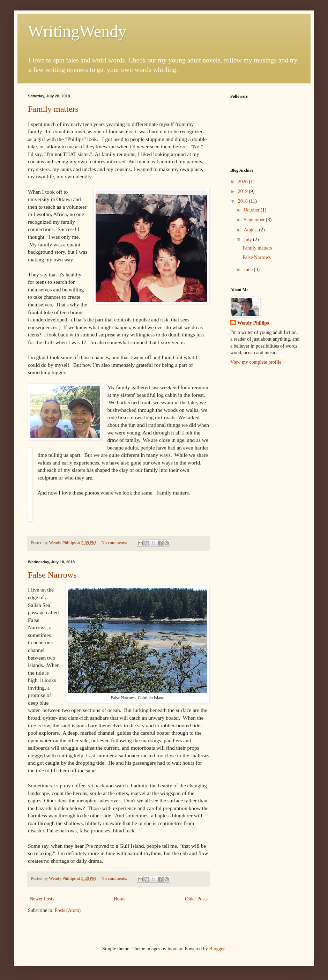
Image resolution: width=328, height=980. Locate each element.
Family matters (53, 109)
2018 (244, 201)
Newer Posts (42, 899)
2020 (244, 182)
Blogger (217, 949)
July (248, 240)
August (251, 230)
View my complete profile (256, 362)
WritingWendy (77, 31)
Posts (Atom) (68, 910)
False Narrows (52, 575)
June (249, 270)
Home (120, 899)
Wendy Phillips (253, 323)
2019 (244, 191)
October (252, 210)
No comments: (115, 543)
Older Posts (196, 899)
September (255, 220)
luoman (175, 949)
